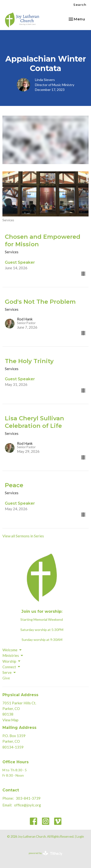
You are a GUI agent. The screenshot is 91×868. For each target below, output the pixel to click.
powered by (45, 853)
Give (6, 678)
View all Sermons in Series (23, 536)
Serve (9, 673)
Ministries (13, 656)
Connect (12, 667)
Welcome (12, 650)
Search (80, 5)
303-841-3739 (28, 798)
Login (80, 836)
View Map (10, 720)
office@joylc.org (28, 805)
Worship (12, 661)
